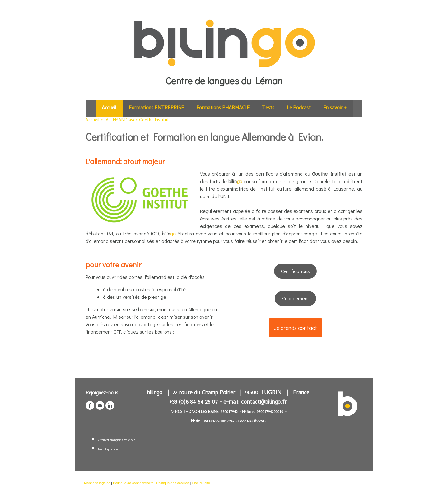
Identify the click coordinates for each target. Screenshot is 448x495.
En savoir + (335, 108)
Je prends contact (296, 328)
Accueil (109, 108)
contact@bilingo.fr (264, 402)
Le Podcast (299, 108)
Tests (268, 108)
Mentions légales (97, 483)
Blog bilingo (111, 450)
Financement (295, 298)
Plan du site (201, 483)
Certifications (295, 271)
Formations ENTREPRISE (156, 108)
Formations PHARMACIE (223, 108)
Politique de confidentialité (133, 483)
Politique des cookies (173, 483)
